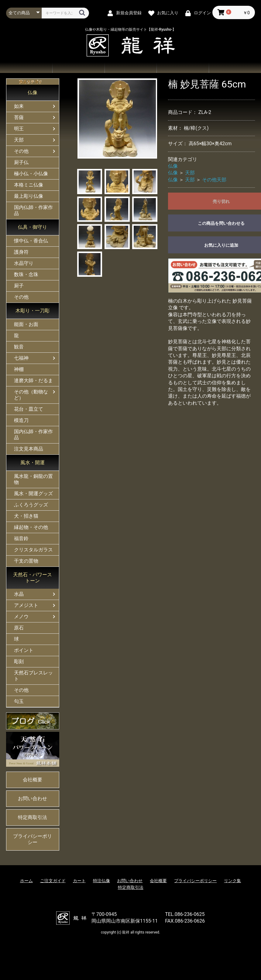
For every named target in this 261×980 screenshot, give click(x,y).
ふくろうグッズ (31, 505)
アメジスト (26, 605)
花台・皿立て (29, 409)
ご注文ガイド (131, 68)
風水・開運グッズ (33, 493)
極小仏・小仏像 (31, 174)
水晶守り (24, 263)
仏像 (33, 93)
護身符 (21, 252)
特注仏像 (101, 881)
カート (79, 881)
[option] (117, 118)
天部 (19, 140)
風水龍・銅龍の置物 (33, 479)
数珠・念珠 (26, 274)
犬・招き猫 (26, 516)
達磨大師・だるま (33, 380)
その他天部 (214, 180)
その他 (21, 151)
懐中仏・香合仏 (31, 241)
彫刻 (19, 661)
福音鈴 (21, 538)
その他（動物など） (31, 395)
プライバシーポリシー (33, 839)
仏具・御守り (33, 227)
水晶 (19, 594)
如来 (19, 106)
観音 (19, 347)
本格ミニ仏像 (29, 185)
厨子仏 (21, 162)
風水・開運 (33, 463)
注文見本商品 (29, 449)
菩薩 (19, 117)
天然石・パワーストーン (33, 578)
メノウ (21, 617)
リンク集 (232, 881)
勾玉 (19, 701)
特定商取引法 (33, 817)
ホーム (26, 68)
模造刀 (21, 420)
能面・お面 (26, 324)
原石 (19, 628)
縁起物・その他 (31, 527)
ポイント (24, 650)
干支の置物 (26, 561)
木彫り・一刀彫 (33, 311)
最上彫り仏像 (29, 196)
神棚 (19, 369)
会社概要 (235, 68)
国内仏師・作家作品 (33, 210)
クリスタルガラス (33, 550)
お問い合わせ (183, 68)
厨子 (19, 286)
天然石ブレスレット (33, 676)
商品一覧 (78, 68)
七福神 (21, 358)
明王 (19, 129)
